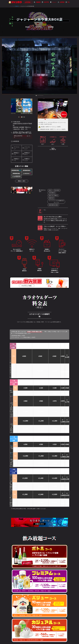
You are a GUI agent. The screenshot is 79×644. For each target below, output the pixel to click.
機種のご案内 (22, 181)
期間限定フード (17, 154)
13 (61, 119)
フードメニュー (17, 148)
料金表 (28, 27)
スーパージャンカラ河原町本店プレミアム (56, 202)
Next (69, 115)
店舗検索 (37, 2)
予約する (64, 114)
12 (59, 119)
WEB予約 (45, 2)
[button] (36, 95)
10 (56, 119)
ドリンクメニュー (27, 148)
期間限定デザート (27, 154)
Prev (37, 115)
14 (62, 119)
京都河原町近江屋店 (53, 205)
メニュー (53, 2)
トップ (11, 6)
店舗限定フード (17, 160)
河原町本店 (51, 198)
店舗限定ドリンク (27, 160)
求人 (68, 2)
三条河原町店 (52, 193)
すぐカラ (25, 136)
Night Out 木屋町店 (53, 195)
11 (58, 119)
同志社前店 (57, 190)
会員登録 (28, 2)
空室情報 (51, 27)
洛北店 (50, 190)
